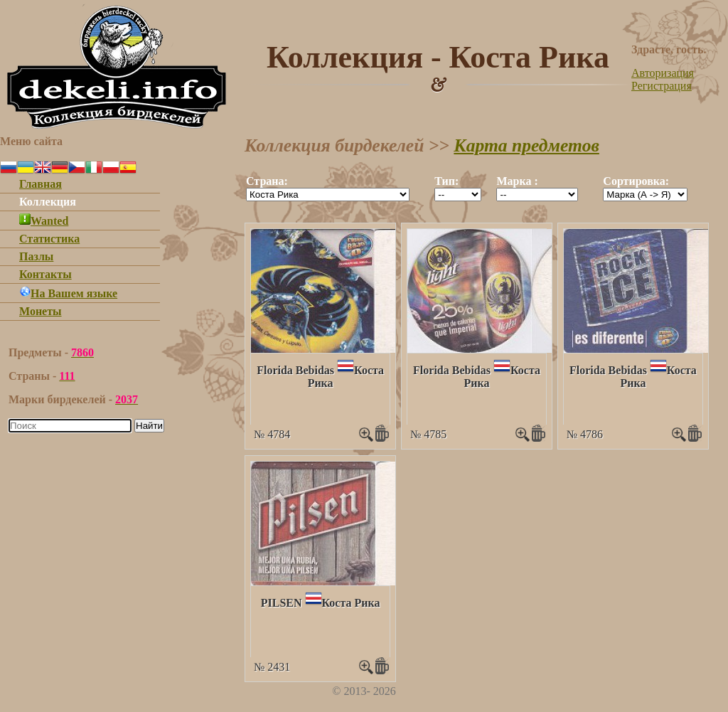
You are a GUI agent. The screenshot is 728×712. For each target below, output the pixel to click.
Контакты (45, 274)
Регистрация (662, 86)
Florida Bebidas (295, 370)
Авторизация (663, 73)
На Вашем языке (68, 293)
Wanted (44, 221)
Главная (41, 184)
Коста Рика (351, 603)
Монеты (41, 311)
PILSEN (282, 603)
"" (328, 195)
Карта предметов (526, 145)
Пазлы (36, 256)
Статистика (49, 239)
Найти (149, 426)
